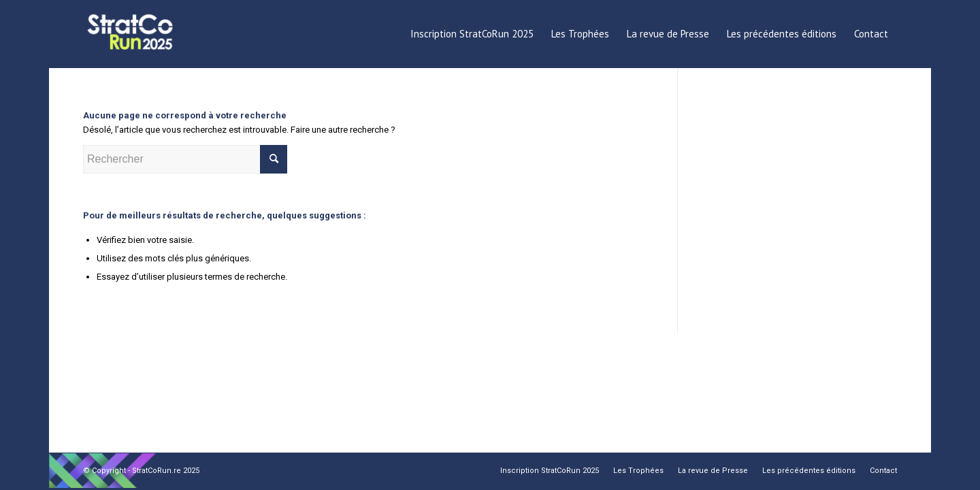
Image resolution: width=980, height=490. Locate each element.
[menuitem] (472, 34)
